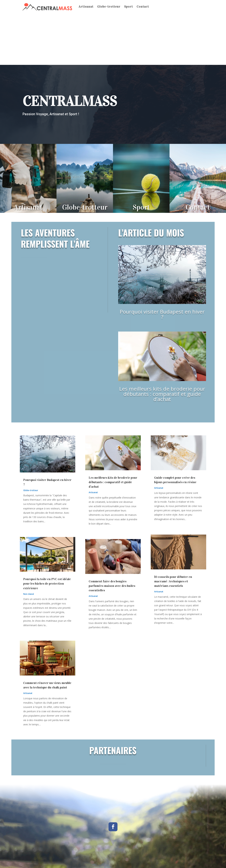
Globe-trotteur (109, 7)
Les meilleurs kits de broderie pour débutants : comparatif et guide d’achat (162, 394)
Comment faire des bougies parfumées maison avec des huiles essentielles (112, 586)
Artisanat (86, 7)
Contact (143, 7)
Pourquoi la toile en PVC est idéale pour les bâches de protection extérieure (47, 584)
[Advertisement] (113, 39)
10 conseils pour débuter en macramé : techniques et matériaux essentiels (173, 581)
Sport (129, 7)
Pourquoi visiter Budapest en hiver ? (162, 314)
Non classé (29, 594)
